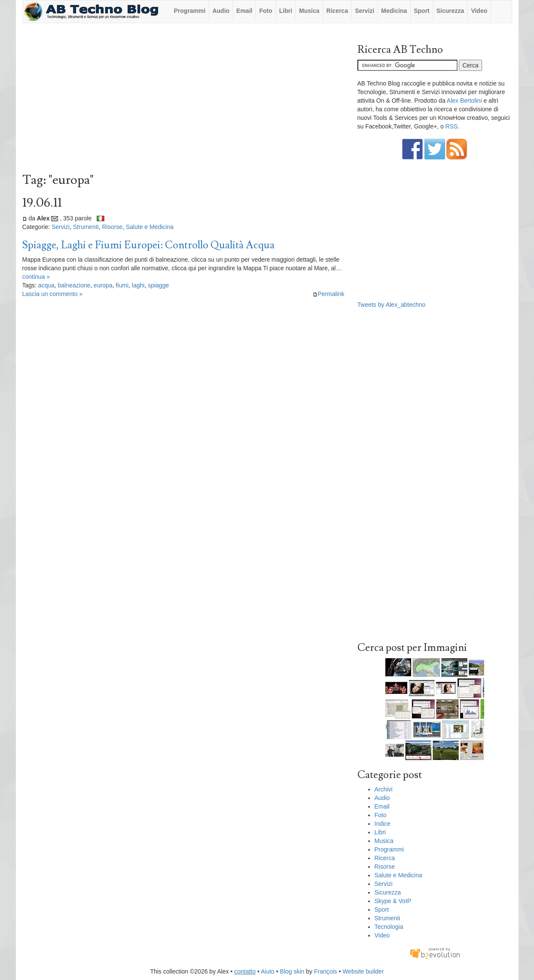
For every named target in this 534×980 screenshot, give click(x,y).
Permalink (328, 294)
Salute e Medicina (150, 227)
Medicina (394, 11)
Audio (221, 11)
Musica (309, 11)
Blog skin (292, 971)
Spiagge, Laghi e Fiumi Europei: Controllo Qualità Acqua (148, 245)
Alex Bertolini (464, 101)
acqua (46, 285)
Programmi (190, 11)
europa (103, 285)
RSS (452, 126)
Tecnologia (389, 927)
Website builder (363, 971)
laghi (138, 285)
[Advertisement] (183, 100)
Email (244, 11)
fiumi (122, 285)
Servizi (365, 11)
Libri (286, 11)
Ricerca (337, 11)
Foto (265, 11)
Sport (422, 11)
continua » (36, 277)
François (326, 971)
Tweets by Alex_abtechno (392, 305)
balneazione (74, 285)
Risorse (112, 227)
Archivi (384, 789)
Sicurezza (450, 11)
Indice (383, 824)
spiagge (158, 285)
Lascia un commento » (53, 294)
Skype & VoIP (393, 901)
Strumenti (86, 227)
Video (479, 11)
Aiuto (268, 971)
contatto (245, 971)
